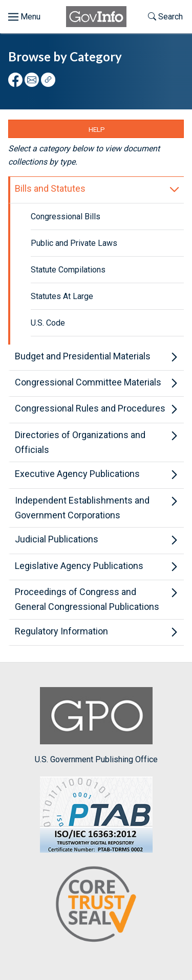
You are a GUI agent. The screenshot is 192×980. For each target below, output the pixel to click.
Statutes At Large (62, 296)
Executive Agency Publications (77, 474)
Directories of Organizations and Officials (80, 442)
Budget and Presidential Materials (83, 356)
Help (97, 129)
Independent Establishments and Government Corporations (82, 508)
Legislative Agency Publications (79, 566)
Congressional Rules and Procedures (90, 408)
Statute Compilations (68, 270)
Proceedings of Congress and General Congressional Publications (87, 599)
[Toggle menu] (24, 17)
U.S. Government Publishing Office (96, 726)
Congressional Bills (66, 216)
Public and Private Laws (74, 243)
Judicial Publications (57, 539)
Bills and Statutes (50, 188)
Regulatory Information (61, 631)
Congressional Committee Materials (88, 382)
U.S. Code (48, 323)
